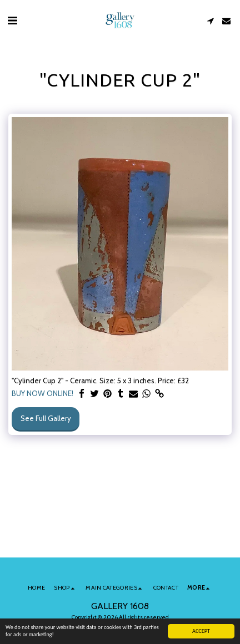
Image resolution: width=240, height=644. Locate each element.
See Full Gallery (46, 418)
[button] (12, 21)
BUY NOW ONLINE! (42, 393)
